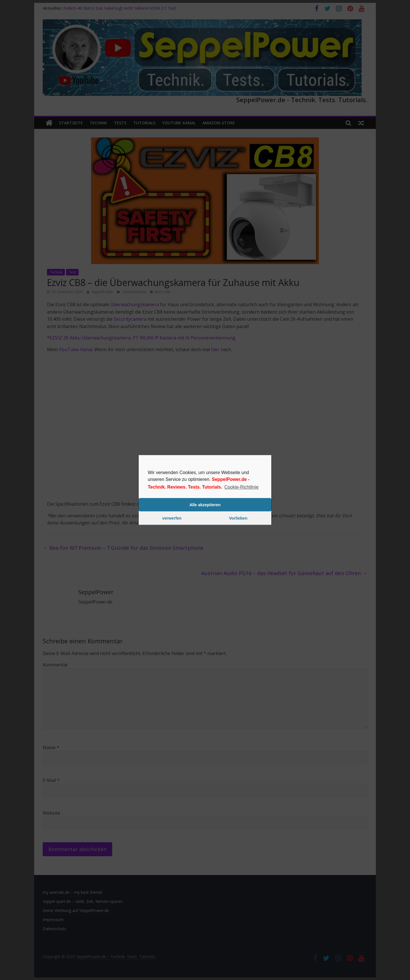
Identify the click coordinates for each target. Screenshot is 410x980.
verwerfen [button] (172, 518)
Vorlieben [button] (238, 518)
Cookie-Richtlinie (241, 487)
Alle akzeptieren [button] (205, 505)
